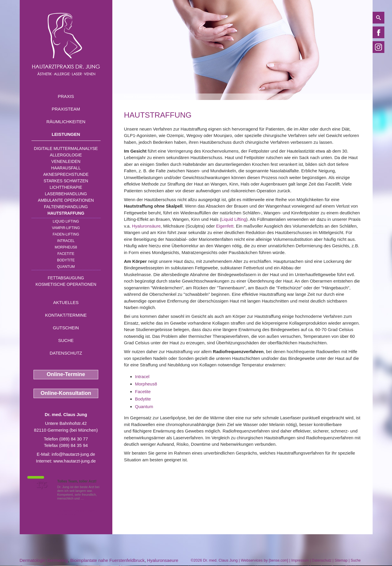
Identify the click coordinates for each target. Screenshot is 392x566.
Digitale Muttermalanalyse (66, 148)
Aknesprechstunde (66, 174)
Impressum (300, 560)
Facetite (66, 254)
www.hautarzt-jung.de (74, 461)
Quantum (66, 267)
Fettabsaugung (66, 278)
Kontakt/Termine (66, 315)
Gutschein (66, 328)
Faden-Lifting (66, 234)
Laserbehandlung (66, 194)
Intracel (142, 377)
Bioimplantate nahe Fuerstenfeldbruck (107, 560)
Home (129, 97)
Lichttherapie (66, 187)
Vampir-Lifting (66, 228)
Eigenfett (225, 226)
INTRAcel (66, 241)
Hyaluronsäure (146, 226)
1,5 (42, 485)
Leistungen (66, 134)
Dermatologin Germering (44, 560)
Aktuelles (66, 302)
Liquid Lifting (66, 221)
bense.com (279, 560)
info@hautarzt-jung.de (74, 454)
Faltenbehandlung (66, 207)
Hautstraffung (66, 213)
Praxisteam (66, 109)
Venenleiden (66, 161)
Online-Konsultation (66, 393)
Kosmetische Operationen (66, 284)
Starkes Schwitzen (66, 181)
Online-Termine (66, 374)
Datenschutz (66, 353)
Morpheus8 (66, 247)
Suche (66, 340)
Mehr (88, 498)
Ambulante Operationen (66, 200)
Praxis (66, 96)
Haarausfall (66, 168)
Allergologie (66, 155)
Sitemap (341, 560)
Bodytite (66, 260)
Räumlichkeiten (66, 122)
